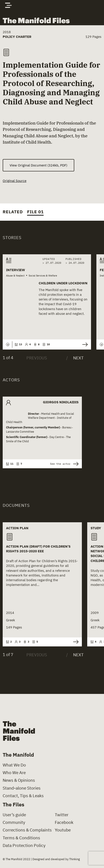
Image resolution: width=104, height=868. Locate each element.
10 (46, 344)
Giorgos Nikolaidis (61, 402)
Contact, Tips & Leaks (23, 796)
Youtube (63, 830)
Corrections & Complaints (27, 830)
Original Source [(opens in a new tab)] (15, 181)
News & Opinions (19, 781)
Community (14, 822)
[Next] (75, 358)
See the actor (64, 464)
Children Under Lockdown (63, 283)
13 (18, 344)
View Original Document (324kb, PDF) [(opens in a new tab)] (38, 165)
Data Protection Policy (24, 845)
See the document (76, 642)
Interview (16, 270)
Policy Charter (17, 37)
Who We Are (14, 773)
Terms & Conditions (21, 838)
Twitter (62, 815)
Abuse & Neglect (15, 276)
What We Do (14, 765)
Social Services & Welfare (43, 276)
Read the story (85, 344)
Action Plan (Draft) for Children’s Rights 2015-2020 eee (38, 549)
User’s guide (14, 815)
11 (10, 464)
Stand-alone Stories (22, 788)
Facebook (64, 822)
